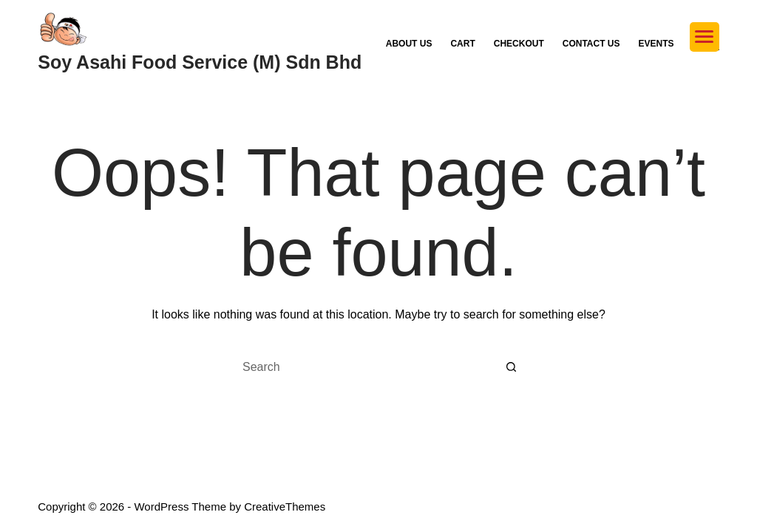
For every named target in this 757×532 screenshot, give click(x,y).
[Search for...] (364, 367)
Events (656, 44)
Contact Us (591, 44)
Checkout (519, 44)
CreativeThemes (285, 507)
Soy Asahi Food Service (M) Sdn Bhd (200, 62)
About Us (409, 44)
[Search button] (512, 367)
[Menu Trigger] (705, 37)
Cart (462, 44)
